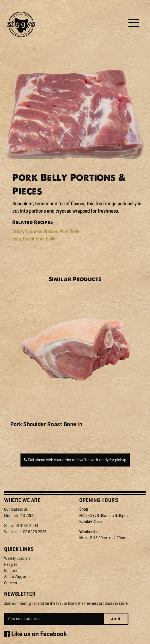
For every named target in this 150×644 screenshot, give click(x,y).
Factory (11, 571)
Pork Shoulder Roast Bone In (46, 424)
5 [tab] (79, 450)
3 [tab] (64, 450)
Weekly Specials (17, 558)
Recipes (11, 564)
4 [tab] (71, 450)
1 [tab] (48, 450)
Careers (11, 583)
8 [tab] (102, 450)
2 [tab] (56, 450)
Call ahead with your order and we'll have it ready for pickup (75, 460)
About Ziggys (15, 577)
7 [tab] (94, 450)
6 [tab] (87, 450)
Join (116, 619)
